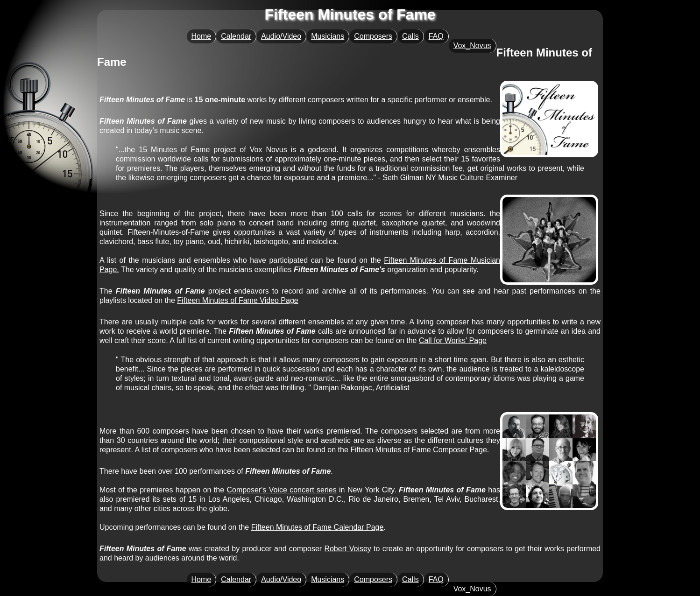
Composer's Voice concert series (281, 490)
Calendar (236, 36)
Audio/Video (281, 36)
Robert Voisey (347, 549)
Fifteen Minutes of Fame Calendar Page (318, 527)
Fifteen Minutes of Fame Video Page (237, 300)
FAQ (436, 36)
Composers (373, 36)
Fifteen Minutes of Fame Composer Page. (420, 450)
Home (202, 36)
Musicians (328, 36)
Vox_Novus (472, 46)
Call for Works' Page (453, 340)
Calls (410, 36)
